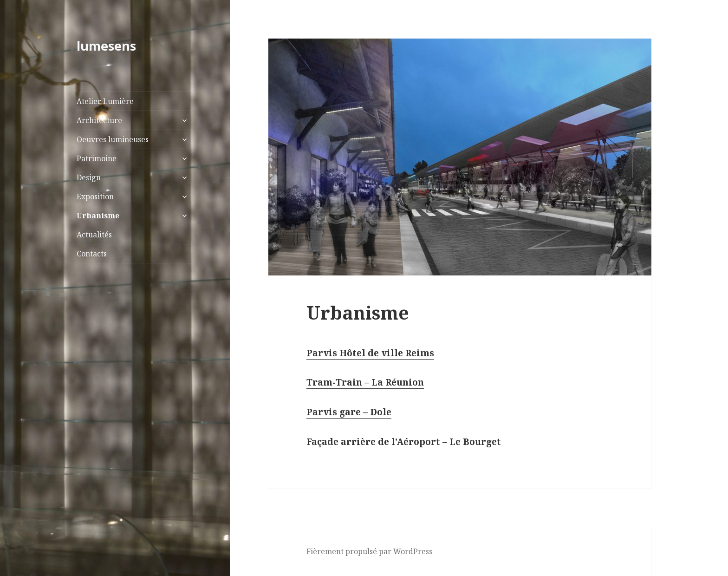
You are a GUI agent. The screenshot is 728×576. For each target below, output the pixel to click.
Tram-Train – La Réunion (365, 382)
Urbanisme (98, 216)
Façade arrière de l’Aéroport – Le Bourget (405, 442)
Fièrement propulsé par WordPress (369, 551)
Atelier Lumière (105, 101)
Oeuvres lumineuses (113, 139)
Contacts (92, 254)
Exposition (95, 196)
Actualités (94, 235)
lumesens (106, 46)
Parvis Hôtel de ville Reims (370, 353)
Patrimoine (97, 158)
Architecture (99, 120)
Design (89, 177)
